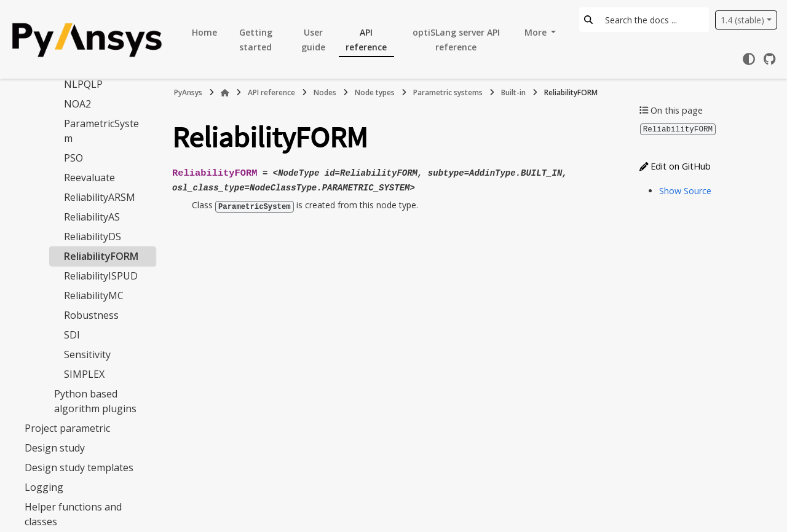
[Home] (225, 93)
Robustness (91, 315)
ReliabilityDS (93, 237)
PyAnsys (188, 92)
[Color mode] (749, 59)
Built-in (513, 92)
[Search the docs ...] (653, 20)
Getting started (256, 40)
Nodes (325, 92)
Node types (375, 92)
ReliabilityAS (92, 217)
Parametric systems (448, 92)
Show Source (685, 190)
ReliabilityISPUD (101, 276)
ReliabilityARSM (100, 197)
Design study (55, 448)
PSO (73, 158)
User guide (313, 40)
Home (204, 32)
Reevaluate (89, 178)
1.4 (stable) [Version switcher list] (742, 20)
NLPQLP (83, 84)
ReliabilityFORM (101, 256)
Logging (44, 487)
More (537, 32)
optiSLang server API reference (456, 40)
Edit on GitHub (675, 166)
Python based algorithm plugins (95, 401)
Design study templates (79, 467)
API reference (366, 40)
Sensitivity (87, 354)
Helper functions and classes (73, 514)
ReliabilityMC (94, 295)
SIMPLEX (84, 374)
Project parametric (67, 428)
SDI (72, 335)
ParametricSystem (101, 131)
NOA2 (77, 104)
